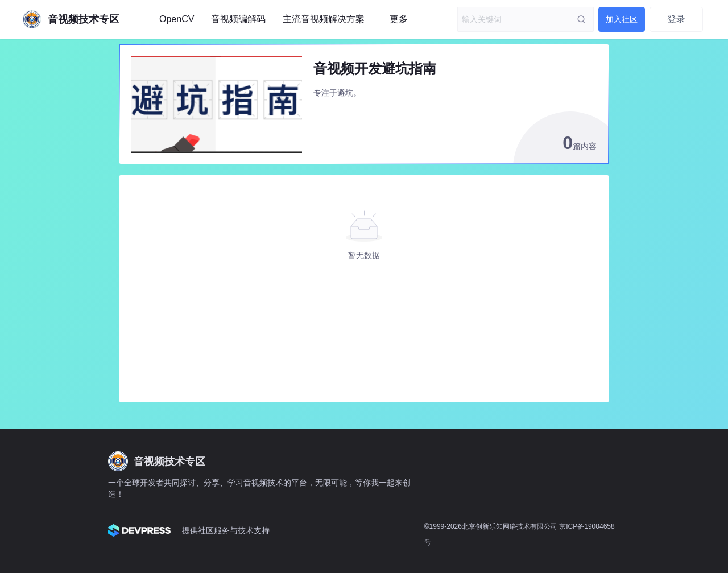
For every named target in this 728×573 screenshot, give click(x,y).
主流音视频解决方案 (324, 19)
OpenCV (177, 19)
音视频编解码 (238, 19)
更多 (399, 19)
